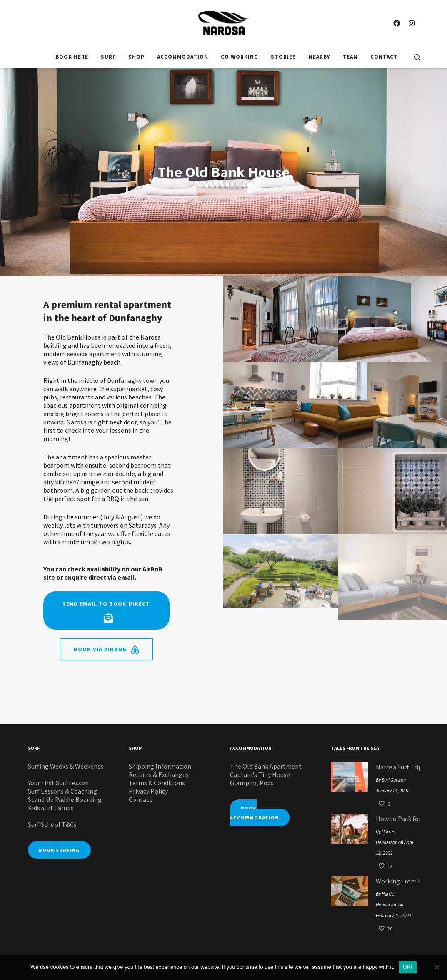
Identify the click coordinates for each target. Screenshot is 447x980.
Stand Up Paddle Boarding (65, 799)
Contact (140, 799)
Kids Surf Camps (51, 808)
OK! (408, 967)
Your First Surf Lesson (58, 783)
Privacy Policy (148, 791)
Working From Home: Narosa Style (396, 881)
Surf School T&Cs (52, 824)
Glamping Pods (252, 783)
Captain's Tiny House (260, 774)
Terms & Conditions (157, 783)
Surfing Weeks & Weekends (66, 766)
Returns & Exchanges (159, 774)
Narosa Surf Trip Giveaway (396, 767)
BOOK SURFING (59, 850)
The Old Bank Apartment (266, 766)
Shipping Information (160, 766)
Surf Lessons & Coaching (62, 791)
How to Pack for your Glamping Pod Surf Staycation (396, 819)
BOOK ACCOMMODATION (254, 813)
